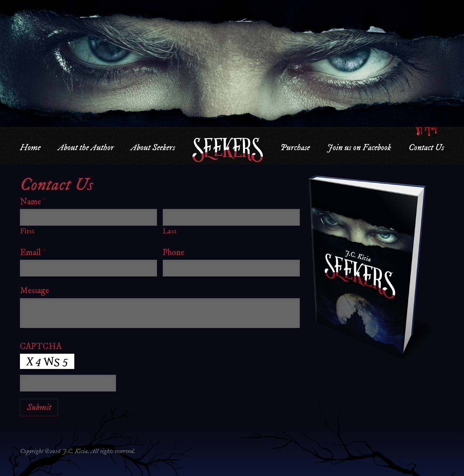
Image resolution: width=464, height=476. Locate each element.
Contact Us (426, 148)
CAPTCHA (41, 346)
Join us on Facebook (359, 148)
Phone (173, 253)
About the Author (86, 148)
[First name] (88, 217)
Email (33, 253)
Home (30, 148)
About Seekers (153, 148)
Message (34, 291)
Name (33, 202)
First (27, 231)
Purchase (295, 148)
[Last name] (231, 217)
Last (170, 231)
